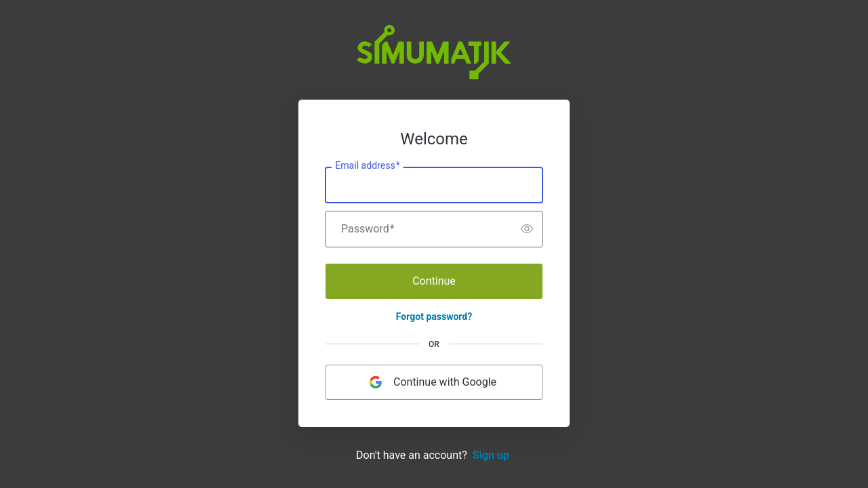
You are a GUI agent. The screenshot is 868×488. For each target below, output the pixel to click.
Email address (367, 165)
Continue (434, 281)
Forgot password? (434, 317)
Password (368, 229)
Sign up (491, 455)
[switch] (511, 229)
